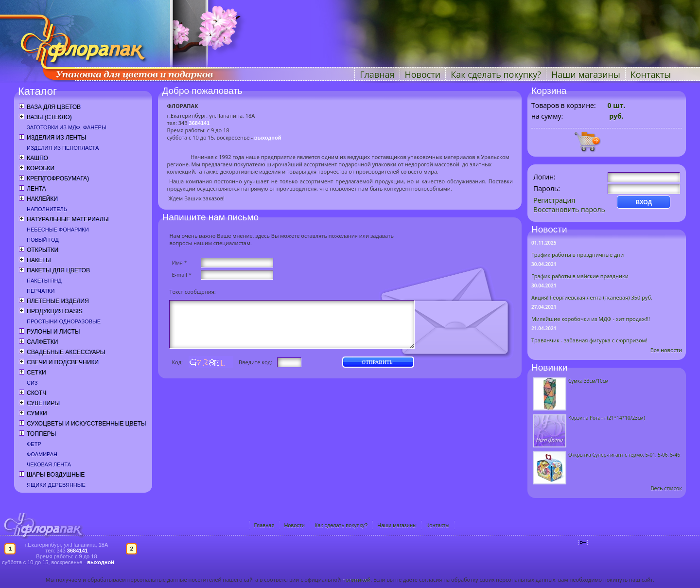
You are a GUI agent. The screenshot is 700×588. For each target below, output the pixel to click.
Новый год (43, 240)
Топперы (41, 434)
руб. (616, 116)
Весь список (666, 488)
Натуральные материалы (68, 219)
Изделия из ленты (56, 138)
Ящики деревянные (56, 485)
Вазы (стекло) (49, 117)
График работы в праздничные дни (577, 255)
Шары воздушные (56, 475)
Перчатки (41, 291)
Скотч (36, 393)
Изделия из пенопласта (63, 148)
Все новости (666, 350)
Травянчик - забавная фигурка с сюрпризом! (589, 340)
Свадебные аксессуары (66, 352)
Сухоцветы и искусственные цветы (86, 424)
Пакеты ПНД (44, 281)
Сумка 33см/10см (588, 381)
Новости (423, 74)
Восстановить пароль (569, 209)
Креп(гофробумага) (58, 178)
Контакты (651, 74)
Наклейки (42, 199)
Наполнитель (47, 209)
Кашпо (37, 158)
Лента (36, 189)
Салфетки (42, 342)
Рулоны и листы (53, 332)
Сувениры (43, 403)
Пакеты (39, 260)
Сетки (36, 373)
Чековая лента (49, 464)
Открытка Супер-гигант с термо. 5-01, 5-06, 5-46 (624, 455)
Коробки (41, 168)
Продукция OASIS (55, 311)
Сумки (37, 413)
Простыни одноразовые (64, 321)
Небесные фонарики (58, 230)
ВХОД (644, 202)
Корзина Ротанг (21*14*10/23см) (607, 418)
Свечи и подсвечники (63, 362)
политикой (356, 579)
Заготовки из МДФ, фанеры (67, 127)
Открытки (43, 250)
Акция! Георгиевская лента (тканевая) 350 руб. (592, 297)
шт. (617, 105)
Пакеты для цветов (58, 270)
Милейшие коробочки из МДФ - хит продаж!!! (591, 319)
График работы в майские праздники (580, 276)
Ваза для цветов (54, 107)
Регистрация (554, 200)
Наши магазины (586, 74)
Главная (377, 74)
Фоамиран (42, 454)
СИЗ (32, 383)
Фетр (34, 444)
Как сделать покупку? (496, 74)
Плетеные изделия (58, 301)
